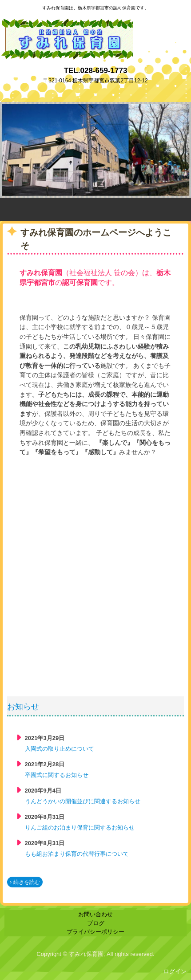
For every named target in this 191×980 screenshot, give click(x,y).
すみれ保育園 (67, 22)
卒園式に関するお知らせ (57, 775)
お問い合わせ (95, 914)
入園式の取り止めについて (60, 749)
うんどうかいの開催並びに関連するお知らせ (83, 801)
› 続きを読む (25, 882)
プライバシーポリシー (95, 932)
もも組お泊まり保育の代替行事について (77, 854)
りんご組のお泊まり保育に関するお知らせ (80, 828)
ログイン (175, 971)
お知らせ (23, 707)
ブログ (96, 923)
